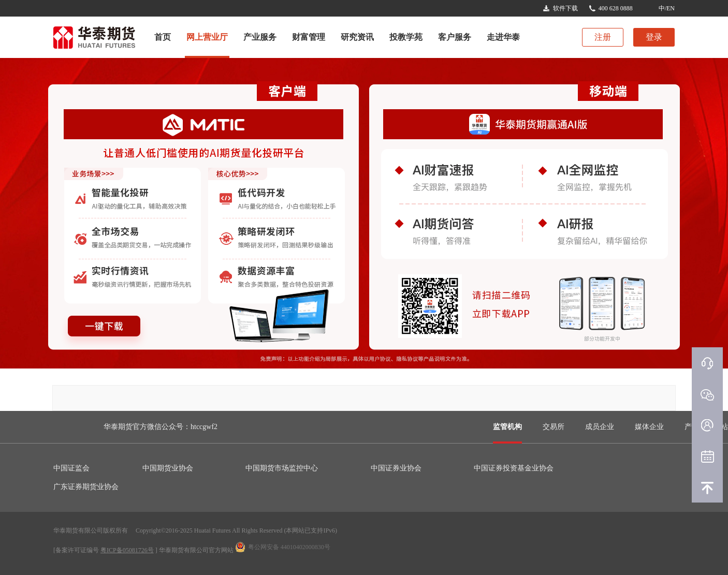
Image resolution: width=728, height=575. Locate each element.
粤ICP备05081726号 (127, 550)
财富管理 (309, 37)
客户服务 (455, 37)
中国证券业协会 (396, 468)
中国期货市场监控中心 (282, 468)
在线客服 (707, 363)
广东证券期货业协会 (86, 487)
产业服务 (260, 37)
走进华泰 (503, 37)
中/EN (667, 8)
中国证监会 (71, 468)
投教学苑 (406, 37)
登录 (654, 37)
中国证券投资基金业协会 (514, 468)
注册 (603, 37)
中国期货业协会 (168, 468)
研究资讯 (357, 37)
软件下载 (565, 8)
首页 (163, 37)
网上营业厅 (207, 37)
